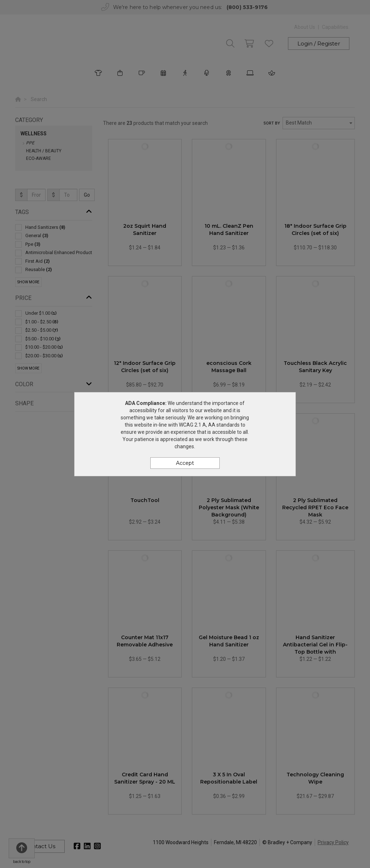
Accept (185, 463)
